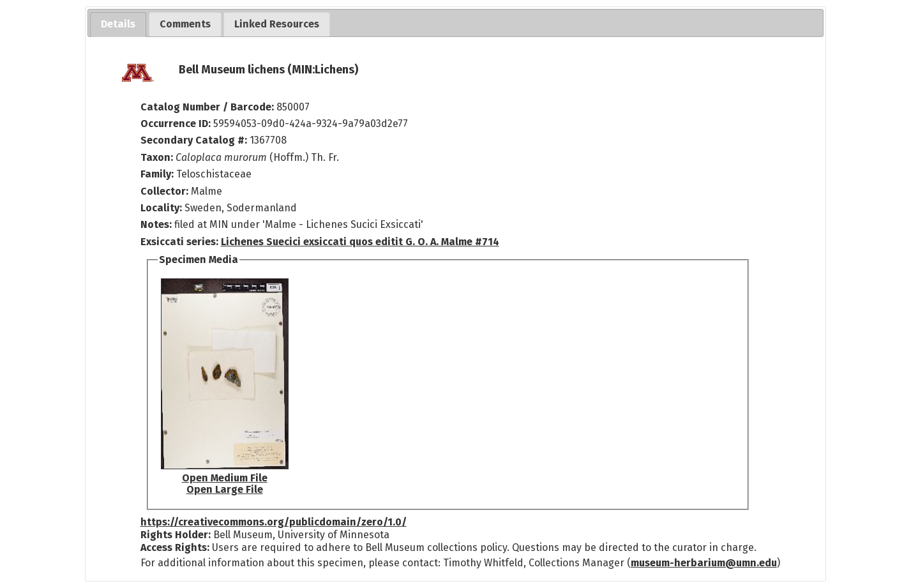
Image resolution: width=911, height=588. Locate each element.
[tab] (118, 25)
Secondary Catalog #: (194, 140)
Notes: (156, 224)
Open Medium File (225, 478)
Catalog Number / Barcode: (208, 107)
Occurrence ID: (177, 124)
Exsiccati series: (179, 242)
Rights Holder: (176, 535)
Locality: (161, 208)
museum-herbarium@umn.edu (704, 563)
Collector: (166, 191)
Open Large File (225, 489)
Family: (157, 174)
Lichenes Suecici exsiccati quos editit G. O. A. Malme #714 (360, 242)
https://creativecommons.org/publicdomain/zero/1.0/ (274, 522)
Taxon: (157, 157)
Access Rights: (175, 547)
